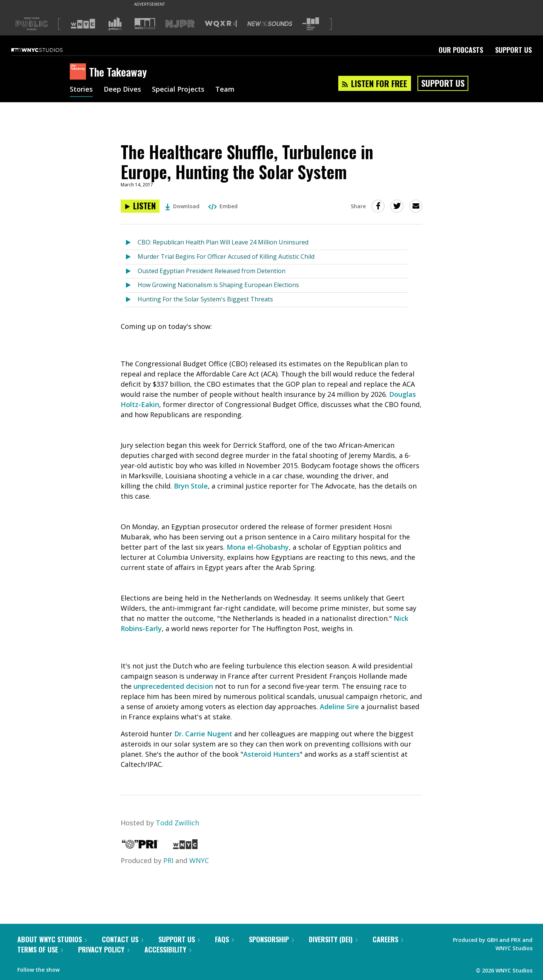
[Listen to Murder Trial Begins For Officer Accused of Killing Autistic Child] (131, 257)
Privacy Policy (104, 949)
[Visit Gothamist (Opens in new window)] (115, 24)
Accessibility (168, 949)
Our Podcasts (461, 50)
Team (225, 90)
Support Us (513, 50)
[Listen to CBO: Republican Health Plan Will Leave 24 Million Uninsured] (131, 243)
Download (182, 206)
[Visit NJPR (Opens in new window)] (180, 24)
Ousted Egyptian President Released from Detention (212, 271)
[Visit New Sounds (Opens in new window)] (270, 24)
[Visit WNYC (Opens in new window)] (83, 24)
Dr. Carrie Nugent (203, 734)
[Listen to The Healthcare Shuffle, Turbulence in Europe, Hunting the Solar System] (140, 206)
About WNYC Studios (52, 939)
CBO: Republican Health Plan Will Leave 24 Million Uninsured (223, 242)
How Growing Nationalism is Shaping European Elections (218, 285)
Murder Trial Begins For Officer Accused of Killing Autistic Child (226, 257)
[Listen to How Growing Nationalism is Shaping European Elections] (131, 285)
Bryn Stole (191, 486)
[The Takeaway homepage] (79, 72)
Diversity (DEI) (333, 939)
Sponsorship (271, 939)
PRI (168, 860)
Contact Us (123, 939)
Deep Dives (122, 90)
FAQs (224, 939)
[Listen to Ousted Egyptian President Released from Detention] (131, 271)
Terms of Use (40, 949)
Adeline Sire (339, 707)
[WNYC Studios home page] (46, 50)
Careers (388, 939)
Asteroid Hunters (271, 754)
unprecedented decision (173, 686)
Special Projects (178, 90)
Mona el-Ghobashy (258, 547)
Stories (81, 90)
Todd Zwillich (177, 823)
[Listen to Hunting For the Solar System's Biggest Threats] (131, 300)
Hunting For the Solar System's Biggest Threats (205, 299)
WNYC (199, 860)
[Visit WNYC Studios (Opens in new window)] (145, 24)
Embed (223, 206)
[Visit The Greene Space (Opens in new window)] (311, 24)
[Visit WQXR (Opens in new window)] (221, 24)
